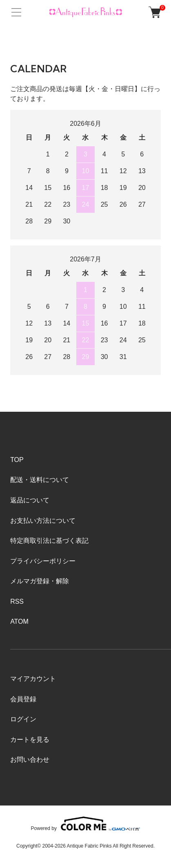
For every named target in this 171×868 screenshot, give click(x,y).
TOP (17, 460)
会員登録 (23, 699)
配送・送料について (40, 480)
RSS (17, 601)
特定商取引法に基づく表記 (49, 541)
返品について (30, 500)
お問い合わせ (30, 760)
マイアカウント (33, 679)
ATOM (19, 621)
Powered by (86, 824)
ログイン (23, 719)
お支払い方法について (43, 521)
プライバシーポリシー (43, 561)
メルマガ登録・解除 (40, 581)
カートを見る (30, 740)
